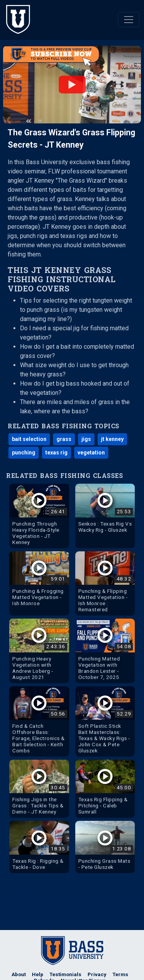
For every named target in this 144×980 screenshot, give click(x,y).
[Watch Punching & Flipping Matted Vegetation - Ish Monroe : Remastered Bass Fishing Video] (105, 583)
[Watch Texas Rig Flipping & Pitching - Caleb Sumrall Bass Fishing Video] (105, 789)
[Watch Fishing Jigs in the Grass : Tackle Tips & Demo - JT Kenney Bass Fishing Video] (39, 789)
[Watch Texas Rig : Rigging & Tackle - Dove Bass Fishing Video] (39, 847)
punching (24, 453)
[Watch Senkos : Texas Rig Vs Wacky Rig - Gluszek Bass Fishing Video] (105, 510)
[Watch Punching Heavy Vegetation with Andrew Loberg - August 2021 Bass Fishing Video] (39, 651)
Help (38, 974)
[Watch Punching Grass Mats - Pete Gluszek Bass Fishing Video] (105, 847)
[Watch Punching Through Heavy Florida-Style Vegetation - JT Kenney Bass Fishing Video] (39, 516)
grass (64, 439)
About (19, 974)
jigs (86, 439)
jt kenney (112, 439)
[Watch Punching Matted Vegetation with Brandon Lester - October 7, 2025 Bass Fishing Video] (105, 651)
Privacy (97, 974)
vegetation (91, 453)
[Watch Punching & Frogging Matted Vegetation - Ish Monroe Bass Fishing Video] (39, 580)
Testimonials (65, 974)
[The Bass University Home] (18, 19)
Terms (120, 974)
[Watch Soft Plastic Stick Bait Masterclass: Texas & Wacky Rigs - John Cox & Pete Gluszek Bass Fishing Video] (105, 721)
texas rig (56, 453)
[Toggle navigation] (129, 20)
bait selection (29, 439)
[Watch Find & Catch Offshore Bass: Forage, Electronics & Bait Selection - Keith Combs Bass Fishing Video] (39, 721)
